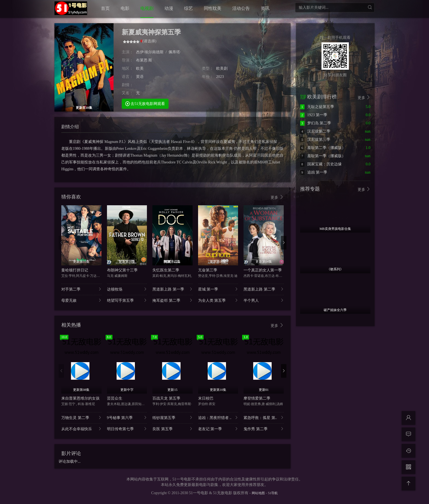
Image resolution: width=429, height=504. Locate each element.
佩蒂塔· (175, 52)
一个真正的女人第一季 (263, 270)
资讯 (265, 8)
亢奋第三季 (208, 270)
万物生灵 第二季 (81, 417)
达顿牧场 (127, 289)
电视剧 (147, 8)
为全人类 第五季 (218, 300)
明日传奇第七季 (127, 429)
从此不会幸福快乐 (81, 429)
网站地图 (258, 493)
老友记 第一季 (218, 429)
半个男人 (264, 300)
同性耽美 (213, 8)
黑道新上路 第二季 (264, 289)
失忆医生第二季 (166, 270)
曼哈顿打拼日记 (75, 270)
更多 (277, 197)
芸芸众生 (115, 398)
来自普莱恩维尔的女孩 (80, 398)
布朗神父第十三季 (122, 270)
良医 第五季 (173, 429)
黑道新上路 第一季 (173, 289)
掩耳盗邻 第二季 (173, 300)
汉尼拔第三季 (315, 140)
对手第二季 (81, 289)
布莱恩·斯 (144, 60)
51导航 (273, 493)
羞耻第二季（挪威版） (323, 148)
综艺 (189, 8)
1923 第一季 (314, 115)
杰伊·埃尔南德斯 (150, 52)
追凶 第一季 (314, 172)
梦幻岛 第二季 (316, 123)
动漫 (169, 8)
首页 (105, 8)
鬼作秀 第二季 (264, 429)
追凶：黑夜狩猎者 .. (218, 417)
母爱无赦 (81, 300)
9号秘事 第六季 (127, 417)
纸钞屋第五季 (173, 417)
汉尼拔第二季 (315, 131)
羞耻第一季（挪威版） (323, 156)
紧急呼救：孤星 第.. (264, 417)
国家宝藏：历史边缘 (321, 164)
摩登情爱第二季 (257, 398)
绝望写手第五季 (127, 300)
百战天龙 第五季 (166, 398)
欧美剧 (222, 68)
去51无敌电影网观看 (145, 103)
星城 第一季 (218, 289)
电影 (125, 8)
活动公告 (241, 8)
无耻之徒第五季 (317, 107)
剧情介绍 (70, 127)
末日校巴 (206, 398)
